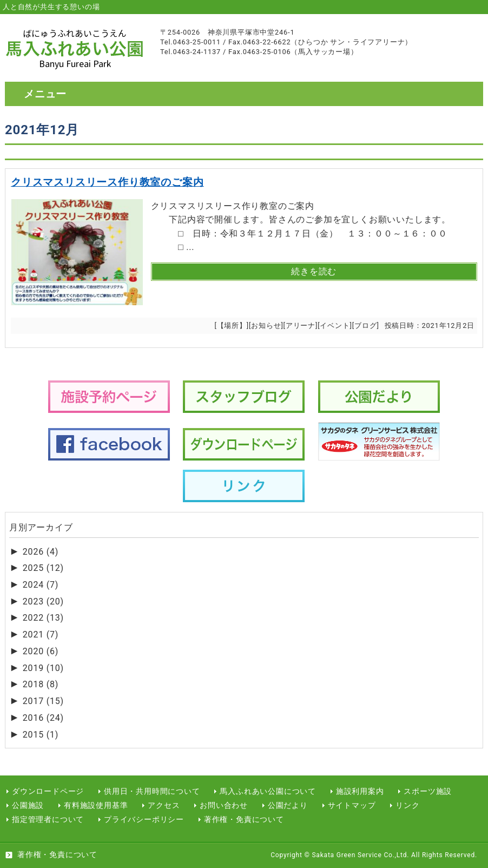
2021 (41, 634)
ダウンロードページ (48, 791)
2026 (41, 552)
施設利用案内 (360, 791)
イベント (335, 325)
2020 (41, 651)
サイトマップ (352, 805)
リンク (407, 805)
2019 (43, 668)
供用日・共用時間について (152, 791)
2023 (43, 601)
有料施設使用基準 (96, 805)
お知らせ (266, 325)
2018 (41, 684)
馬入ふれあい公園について (268, 791)
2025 (43, 568)
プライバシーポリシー (144, 820)
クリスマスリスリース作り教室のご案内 (107, 182)
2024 (41, 585)
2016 (43, 718)
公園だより (288, 805)
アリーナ (301, 325)
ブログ (365, 325)
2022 (43, 618)
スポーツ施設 (428, 791)
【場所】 (232, 325)
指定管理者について (48, 820)
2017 (43, 701)
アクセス (164, 805)
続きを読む (314, 271)
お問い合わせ (224, 805)
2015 (41, 735)
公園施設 (28, 805)
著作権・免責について (244, 820)
